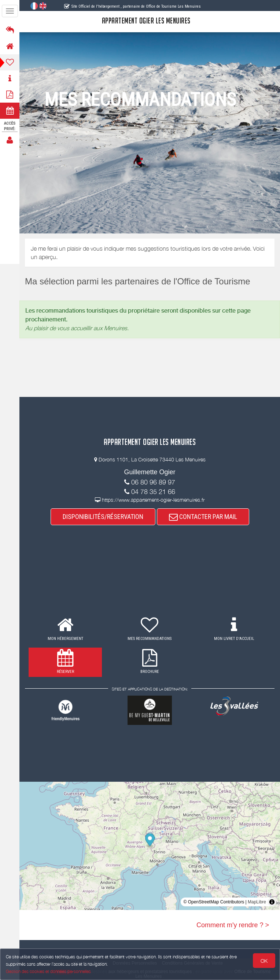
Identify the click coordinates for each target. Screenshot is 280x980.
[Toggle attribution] (272, 902)
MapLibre (257, 902)
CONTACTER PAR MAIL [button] (203, 517)
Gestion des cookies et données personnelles (48, 971)
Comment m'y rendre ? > (233, 925)
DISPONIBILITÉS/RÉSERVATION (103, 517)
